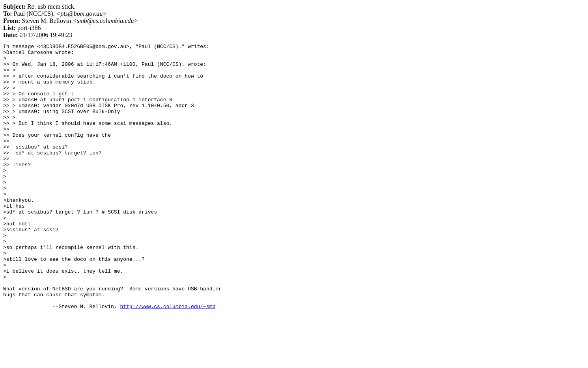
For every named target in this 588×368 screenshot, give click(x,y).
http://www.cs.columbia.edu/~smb (168, 359)
